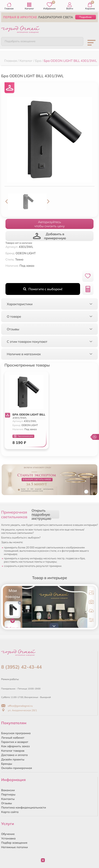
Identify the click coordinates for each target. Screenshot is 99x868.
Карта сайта (10, 812)
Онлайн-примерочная (17, 768)
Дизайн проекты (13, 759)
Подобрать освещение (20, 41)
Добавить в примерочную (49, 236)
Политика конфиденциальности (24, 808)
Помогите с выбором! (43, 289)
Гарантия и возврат (15, 742)
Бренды (7, 764)
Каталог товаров (13, 751)
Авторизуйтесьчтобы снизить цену (49, 224)
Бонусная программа (16, 733)
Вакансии (8, 790)
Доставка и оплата (14, 755)
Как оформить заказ (15, 746)
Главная (9, 6)
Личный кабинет (13, 738)
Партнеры (8, 794)
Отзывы (7, 803)
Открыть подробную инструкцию (41, 514)
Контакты (8, 799)
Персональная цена (23, 436)
